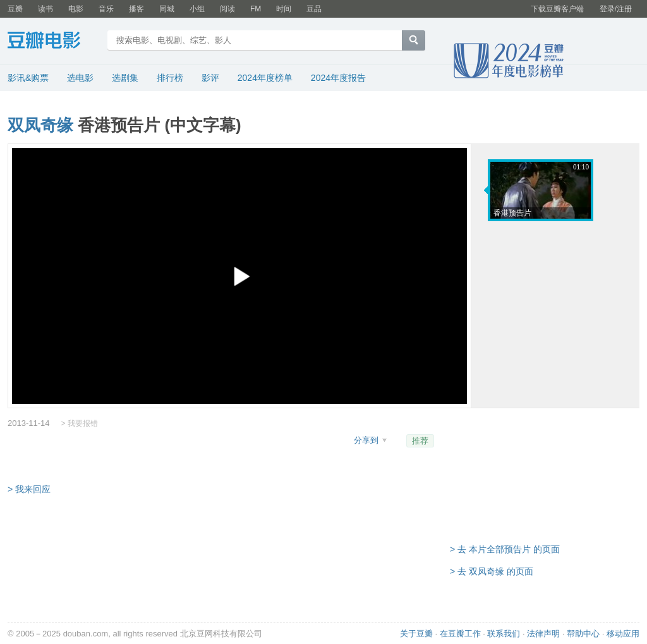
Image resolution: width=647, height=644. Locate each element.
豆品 (314, 9)
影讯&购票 (28, 78)
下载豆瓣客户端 (557, 9)
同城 (167, 9)
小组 (197, 9)
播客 (136, 9)
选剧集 (125, 78)
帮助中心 (583, 634)
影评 (210, 78)
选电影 (80, 78)
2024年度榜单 (265, 78)
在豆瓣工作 (460, 634)
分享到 (367, 440)
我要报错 (83, 423)
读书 (45, 9)
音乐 (106, 9)
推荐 (420, 441)
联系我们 (504, 634)
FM (256, 9)
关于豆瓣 (416, 634)
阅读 (227, 9)
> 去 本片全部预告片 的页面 (505, 549)
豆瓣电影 (53, 42)
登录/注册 (616, 9)
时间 (284, 9)
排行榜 (170, 78)
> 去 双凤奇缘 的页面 (492, 571)
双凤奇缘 (40, 125)
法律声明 (543, 634)
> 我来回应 (29, 489)
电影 (76, 9)
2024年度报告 (338, 78)
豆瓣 (15, 9)
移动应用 (623, 634)
